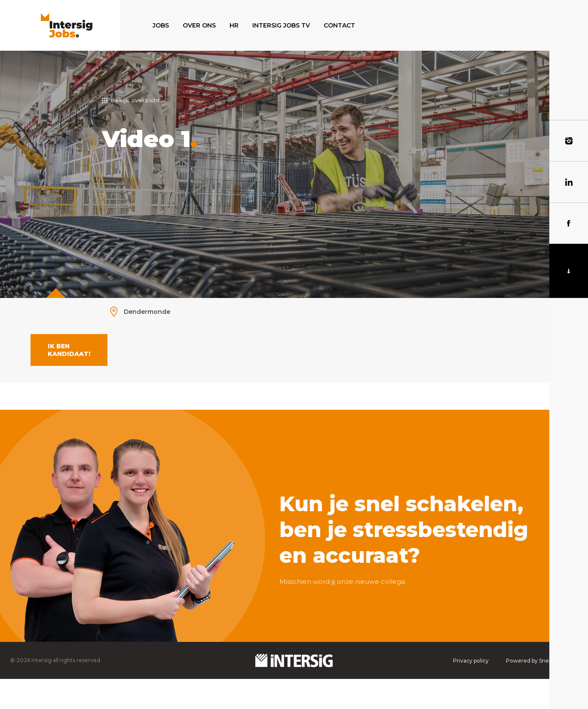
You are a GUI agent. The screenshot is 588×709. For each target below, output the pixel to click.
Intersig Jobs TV (281, 25)
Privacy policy (471, 661)
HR (234, 25)
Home (135, 25)
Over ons (199, 25)
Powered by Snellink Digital (542, 661)
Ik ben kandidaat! (69, 350)
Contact (339, 25)
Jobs (161, 25)
